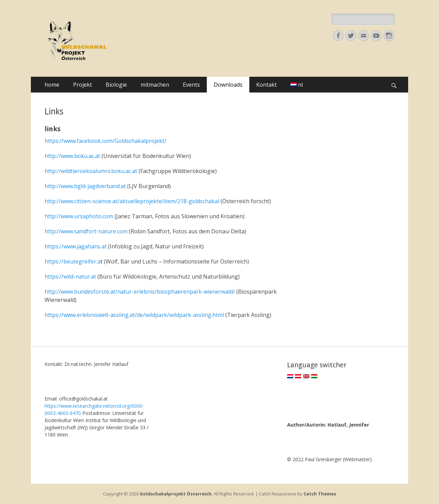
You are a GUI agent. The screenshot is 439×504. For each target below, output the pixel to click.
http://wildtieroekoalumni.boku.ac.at (91, 171)
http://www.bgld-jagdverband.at (85, 186)
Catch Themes (320, 494)
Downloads (228, 85)
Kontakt (266, 85)
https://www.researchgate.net (77, 406)
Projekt (82, 85)
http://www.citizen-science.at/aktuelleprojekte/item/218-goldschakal (132, 201)
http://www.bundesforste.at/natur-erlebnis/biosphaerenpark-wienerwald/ (140, 292)
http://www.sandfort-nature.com (86, 231)
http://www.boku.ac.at (72, 156)
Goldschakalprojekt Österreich (176, 494)
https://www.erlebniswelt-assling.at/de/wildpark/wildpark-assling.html (134, 315)
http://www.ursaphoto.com (79, 216)
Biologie (116, 85)
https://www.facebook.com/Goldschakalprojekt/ (105, 141)
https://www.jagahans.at (76, 246)
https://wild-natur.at (70, 276)
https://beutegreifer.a (73, 261)
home (52, 85)
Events (191, 85)
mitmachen (155, 85)
